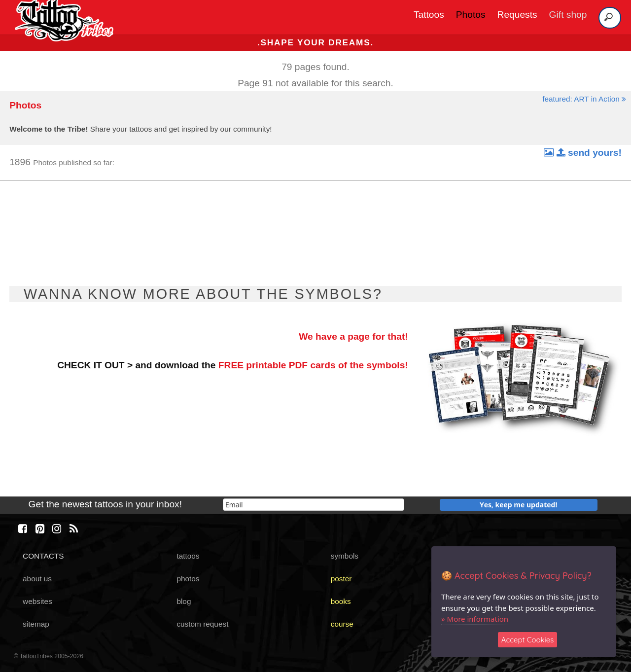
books (341, 601)
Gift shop (568, 15)
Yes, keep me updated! (519, 505)
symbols (345, 556)
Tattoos (429, 15)
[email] (314, 505)
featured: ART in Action (584, 99)
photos (188, 579)
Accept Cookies (528, 640)
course (342, 624)
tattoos (188, 556)
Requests (517, 15)
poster (341, 579)
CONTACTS (43, 556)
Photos (471, 15)
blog (184, 601)
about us (37, 579)
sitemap (36, 624)
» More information (475, 619)
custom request (202, 624)
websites (37, 601)
